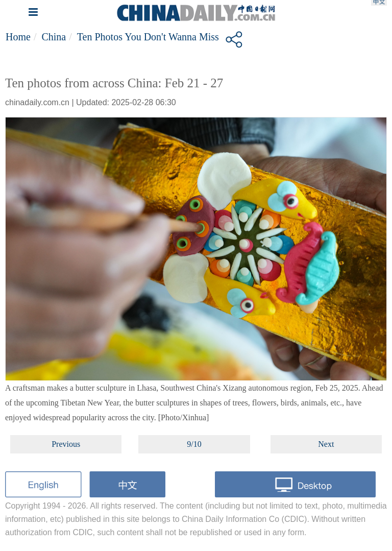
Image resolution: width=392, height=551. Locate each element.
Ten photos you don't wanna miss (148, 37)
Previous (66, 444)
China (54, 37)
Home (18, 37)
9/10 (194, 444)
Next (326, 444)
